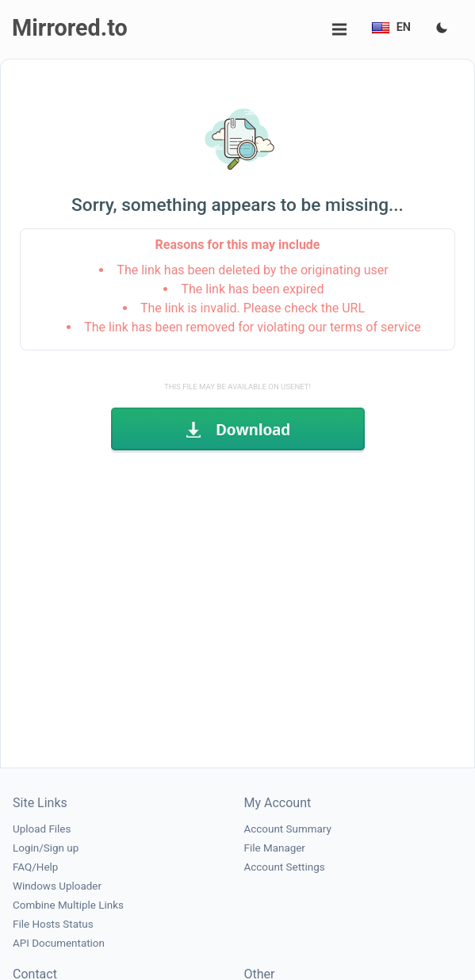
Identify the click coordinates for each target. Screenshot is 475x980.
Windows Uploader (57, 886)
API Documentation (59, 943)
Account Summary (288, 829)
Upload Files (42, 829)
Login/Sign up (46, 848)
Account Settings (285, 867)
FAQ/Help (35, 867)
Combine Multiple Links (68, 905)
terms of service (375, 327)
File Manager (275, 848)
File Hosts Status (53, 924)
